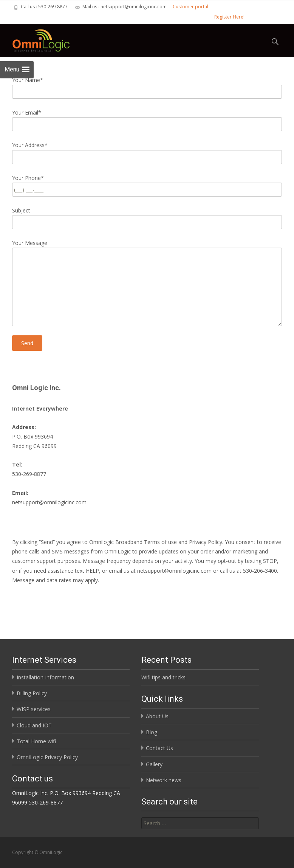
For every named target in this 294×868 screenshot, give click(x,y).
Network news (164, 780)
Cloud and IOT (34, 725)
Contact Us (159, 748)
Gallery (154, 764)
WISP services (34, 709)
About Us (157, 716)
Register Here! (229, 17)
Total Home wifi (36, 741)
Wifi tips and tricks (163, 677)
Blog (152, 732)
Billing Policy (32, 693)
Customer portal (190, 7)
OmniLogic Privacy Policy (47, 757)
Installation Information (45, 677)
